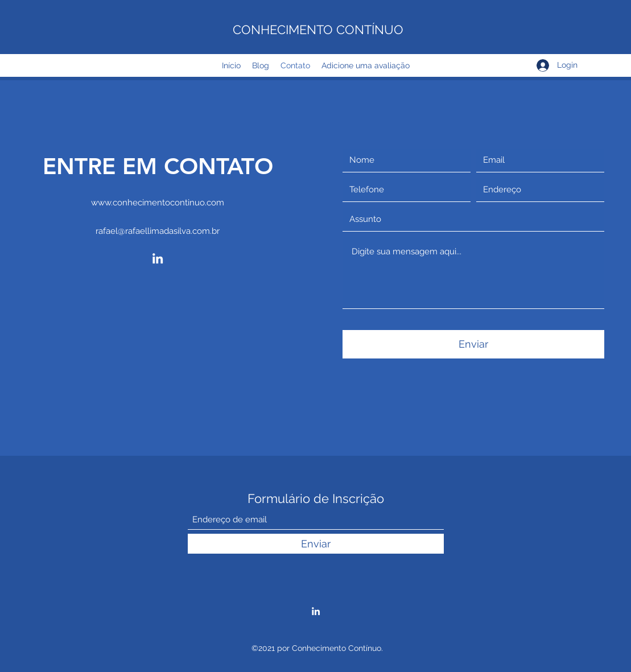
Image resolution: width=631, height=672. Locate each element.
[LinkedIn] (158, 258)
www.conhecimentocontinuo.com (158, 203)
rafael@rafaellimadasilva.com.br (158, 231)
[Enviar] (473, 344)
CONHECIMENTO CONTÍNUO (318, 30)
